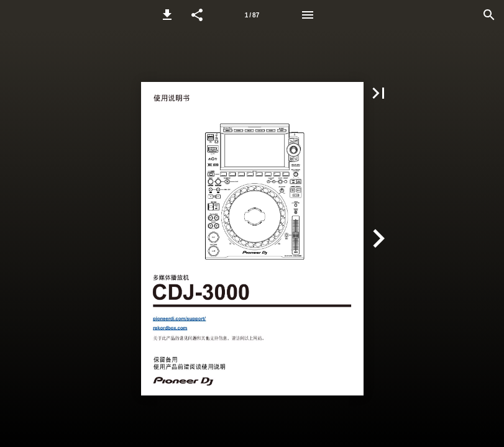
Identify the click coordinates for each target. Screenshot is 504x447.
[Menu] (308, 15)
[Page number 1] (252, 15)
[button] (167, 15)
